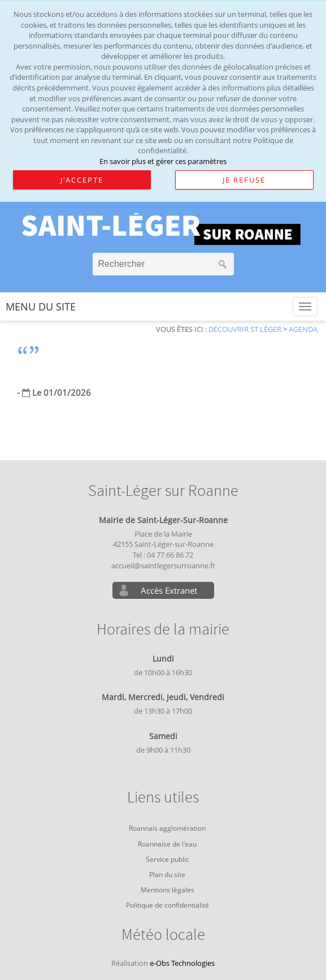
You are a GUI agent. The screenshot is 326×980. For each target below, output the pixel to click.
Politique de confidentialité (168, 905)
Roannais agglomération (167, 828)
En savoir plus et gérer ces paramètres (163, 161)
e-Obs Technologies (182, 963)
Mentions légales (168, 890)
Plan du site (167, 875)
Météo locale (163, 935)
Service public (168, 859)
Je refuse (244, 180)
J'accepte (82, 180)
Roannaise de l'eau (167, 844)
